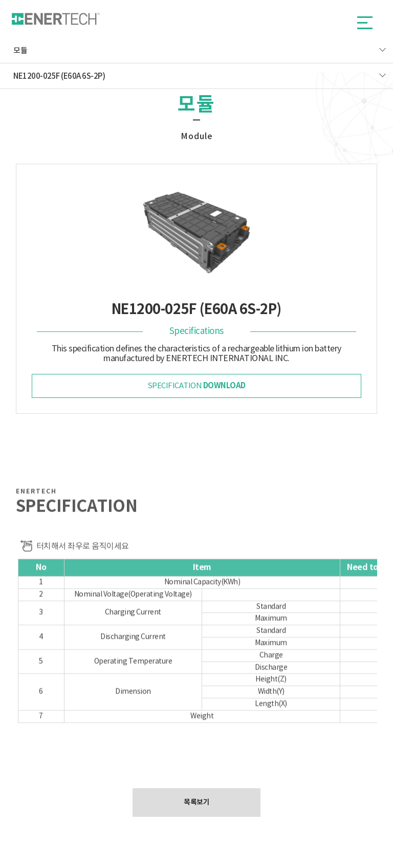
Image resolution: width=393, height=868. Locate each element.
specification (196, 386)
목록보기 (196, 802)
